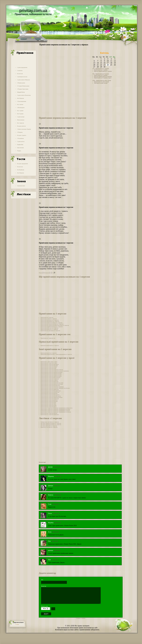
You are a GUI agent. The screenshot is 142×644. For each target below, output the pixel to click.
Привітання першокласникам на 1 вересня (51, 323)
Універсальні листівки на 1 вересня (50, 422)
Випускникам (21, 120)
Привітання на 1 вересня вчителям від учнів (52, 383)
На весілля (20, 74)
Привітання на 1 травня (101, 70)
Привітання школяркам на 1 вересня (50, 321)
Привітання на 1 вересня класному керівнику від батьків (55, 388)
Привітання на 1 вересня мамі (48, 403)
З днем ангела (21, 141)
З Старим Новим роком (23, 86)
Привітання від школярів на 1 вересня (50, 331)
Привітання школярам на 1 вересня (50, 320)
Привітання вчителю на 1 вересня (49, 329)
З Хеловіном (20, 138)
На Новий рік (21, 170)
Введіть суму (44, 606)
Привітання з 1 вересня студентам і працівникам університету (56, 408)
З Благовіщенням (22, 101)
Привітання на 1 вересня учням (49, 367)
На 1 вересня (21, 123)
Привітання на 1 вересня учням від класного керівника (55, 371)
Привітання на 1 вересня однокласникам (51, 376)
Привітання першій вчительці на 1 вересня (51, 327)
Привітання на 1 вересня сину (48, 404)
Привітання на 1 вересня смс (48, 338)
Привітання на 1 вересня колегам (49, 400)
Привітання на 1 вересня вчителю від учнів (52, 384)
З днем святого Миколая (23, 80)
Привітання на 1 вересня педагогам (50, 399)
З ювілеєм (20, 71)
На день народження (22, 164)
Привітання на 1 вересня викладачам (50, 395)
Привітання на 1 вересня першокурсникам (51, 397)
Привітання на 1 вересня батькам (49, 401)
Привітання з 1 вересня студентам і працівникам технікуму (56, 412)
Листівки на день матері (101, 83)
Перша (41, 273)
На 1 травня (20, 111)
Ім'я (42, 580)
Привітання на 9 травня (101, 75)
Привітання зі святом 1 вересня (49, 319)
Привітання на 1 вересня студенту (49, 380)
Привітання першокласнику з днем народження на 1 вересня (56, 354)
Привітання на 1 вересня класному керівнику (52, 387)
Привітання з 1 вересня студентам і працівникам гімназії (55, 411)
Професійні (20, 145)
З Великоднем (21, 108)
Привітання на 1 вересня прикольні (50, 415)
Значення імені (21, 186)
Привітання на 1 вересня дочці (48, 405)
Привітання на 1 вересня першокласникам (51, 372)
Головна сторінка (81, 618)
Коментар (44, 586)
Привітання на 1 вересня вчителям (49, 381)
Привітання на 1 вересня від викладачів (51, 396)
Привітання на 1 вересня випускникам (50, 378)
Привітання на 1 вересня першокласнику (51, 374)
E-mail (17, 624)
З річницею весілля (22, 77)
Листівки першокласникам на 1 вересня (51, 423)
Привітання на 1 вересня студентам (50, 379)
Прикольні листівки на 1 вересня (49, 427)
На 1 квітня (20, 104)
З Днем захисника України (24, 129)
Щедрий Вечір (21, 92)
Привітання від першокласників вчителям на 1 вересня (55, 325)
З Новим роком (21, 83)
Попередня (46, 273)
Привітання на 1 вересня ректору (49, 393)
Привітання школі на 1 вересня (48, 353)
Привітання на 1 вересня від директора (50, 391)
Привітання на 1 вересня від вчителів (50, 385)
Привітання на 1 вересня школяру (49, 366)
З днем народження (22, 67)
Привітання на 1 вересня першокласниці (51, 375)
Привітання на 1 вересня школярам (50, 364)
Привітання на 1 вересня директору (50, 389)
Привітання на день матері (101, 82)
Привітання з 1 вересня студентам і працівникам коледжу (55, 409)
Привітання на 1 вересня (47, 317)
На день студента (22, 135)
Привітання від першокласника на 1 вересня (52, 324)
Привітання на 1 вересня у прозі (49, 363)
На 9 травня (20, 114)
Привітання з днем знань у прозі (49, 362)
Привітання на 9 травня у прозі (103, 78)
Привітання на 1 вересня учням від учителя (52, 370)
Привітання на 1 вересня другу (48, 407)
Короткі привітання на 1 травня (103, 71)
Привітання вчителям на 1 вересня (49, 328)
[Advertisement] (23, 61)
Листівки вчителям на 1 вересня (49, 426)
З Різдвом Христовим (23, 89)
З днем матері (21, 117)
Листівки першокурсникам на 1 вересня (51, 425)
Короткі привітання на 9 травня (103, 76)
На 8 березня (21, 98)
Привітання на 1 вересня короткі (49, 413)
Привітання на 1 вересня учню (48, 368)
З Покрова (20, 132)
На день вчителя (21, 126)
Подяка (19, 151)
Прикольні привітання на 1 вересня (50, 345)
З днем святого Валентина (24, 95)
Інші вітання (20, 148)
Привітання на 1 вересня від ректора (50, 392)
